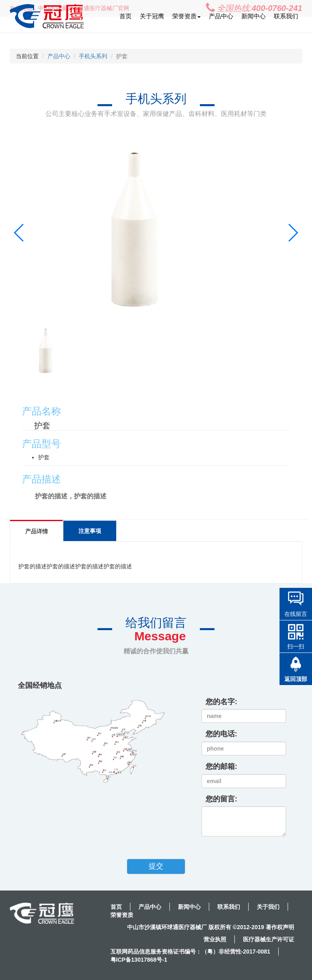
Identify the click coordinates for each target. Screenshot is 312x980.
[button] (293, 233)
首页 (126, 16)
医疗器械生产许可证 (269, 939)
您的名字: (221, 702)
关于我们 (268, 907)
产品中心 (221, 16)
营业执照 (215, 939)
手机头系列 (93, 56)
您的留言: (221, 799)
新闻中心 (253, 16)
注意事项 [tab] (94, 531)
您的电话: (221, 734)
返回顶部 (296, 679)
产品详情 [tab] (38, 531)
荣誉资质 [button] (186, 16)
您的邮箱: (221, 766)
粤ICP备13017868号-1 (139, 960)
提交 (156, 866)
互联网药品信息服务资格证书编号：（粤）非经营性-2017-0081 (191, 952)
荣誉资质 (122, 915)
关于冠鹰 (152, 16)
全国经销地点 (40, 685)
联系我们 (286, 16)
